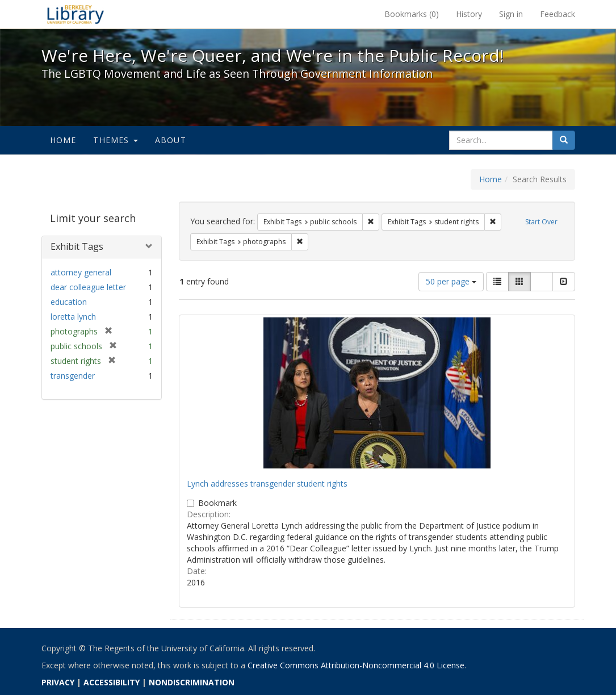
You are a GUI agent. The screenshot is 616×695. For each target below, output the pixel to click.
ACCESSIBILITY (112, 682)
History (469, 14)
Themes (115, 140)
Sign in (511, 14)
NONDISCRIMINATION (192, 682)
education (69, 302)
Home (63, 140)
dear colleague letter (88, 287)
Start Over (541, 222)
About (171, 140)
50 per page (451, 281)
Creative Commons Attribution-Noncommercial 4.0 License (356, 665)
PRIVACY (58, 682)
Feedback (558, 14)
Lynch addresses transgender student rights (267, 483)
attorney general (81, 272)
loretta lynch (73, 317)
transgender (73, 376)
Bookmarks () (412, 14)
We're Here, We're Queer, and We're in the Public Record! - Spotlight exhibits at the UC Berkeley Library (76, 14)
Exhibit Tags (77, 246)
